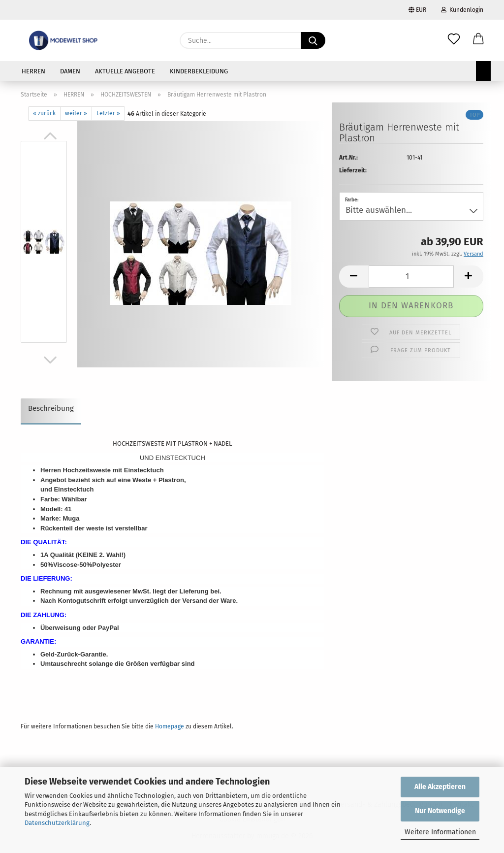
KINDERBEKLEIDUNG (199, 71)
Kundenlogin (462, 10)
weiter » (76, 113)
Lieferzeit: (353, 170)
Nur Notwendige (440, 811)
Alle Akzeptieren (440, 787)
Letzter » (108, 113)
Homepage (170, 726)
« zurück (44, 113)
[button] (478, 40)
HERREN (33, 71)
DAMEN (70, 71)
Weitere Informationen (440, 832)
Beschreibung (51, 408)
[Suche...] (313, 40)
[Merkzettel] (454, 40)
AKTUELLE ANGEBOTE (125, 71)
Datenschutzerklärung (57, 823)
